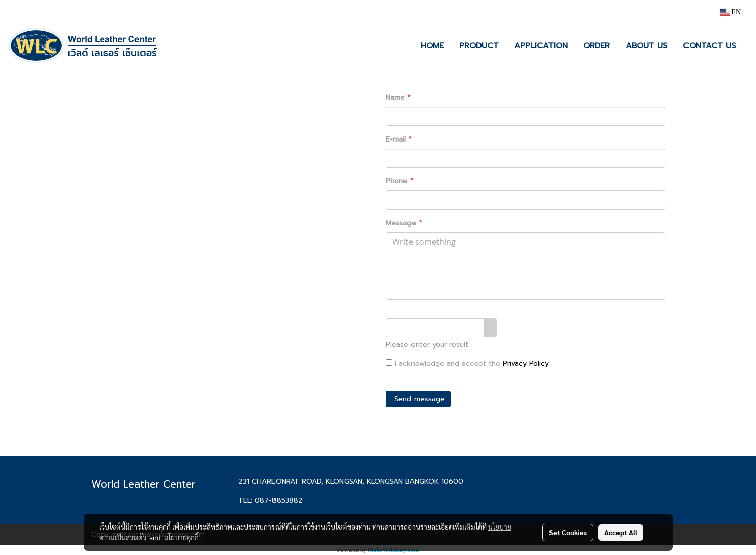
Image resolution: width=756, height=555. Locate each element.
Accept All (621, 532)
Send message (418, 399)
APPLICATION (541, 46)
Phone (400, 181)
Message (404, 223)
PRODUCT (479, 46)
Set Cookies (568, 532)
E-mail (399, 139)
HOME (432, 46)
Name (398, 97)
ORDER (597, 46)
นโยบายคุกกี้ (181, 537)
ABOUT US (646, 46)
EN (731, 12)
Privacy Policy (526, 363)
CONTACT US (709, 46)
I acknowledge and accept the (467, 363)
